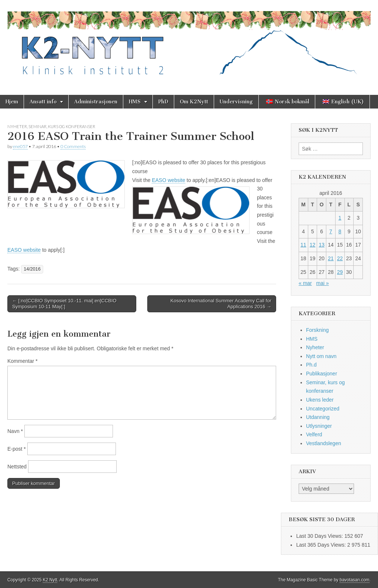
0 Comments (73, 146)
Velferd (314, 434)
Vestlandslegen (324, 443)
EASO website (168, 180)
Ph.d (311, 365)
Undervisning (236, 102)
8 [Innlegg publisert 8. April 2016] (340, 231)
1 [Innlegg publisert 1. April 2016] (340, 218)
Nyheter (17, 126)
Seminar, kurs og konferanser (62, 126)
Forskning (317, 330)
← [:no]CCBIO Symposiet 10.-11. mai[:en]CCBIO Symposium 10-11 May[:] (64, 304)
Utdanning (318, 417)
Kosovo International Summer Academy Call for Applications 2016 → (221, 304)
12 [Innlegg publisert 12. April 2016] (313, 245)
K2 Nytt (50, 580)
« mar (305, 283)
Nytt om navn (321, 356)
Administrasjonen (96, 102)
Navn (15, 431)
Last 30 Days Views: (320, 536)
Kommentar (23, 361)
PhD (163, 102)
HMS (135, 102)
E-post (17, 449)
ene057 (20, 146)
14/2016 (32, 269)
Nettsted (17, 467)
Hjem (12, 102)
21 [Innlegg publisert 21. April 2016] (331, 258)
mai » (322, 283)
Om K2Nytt (194, 102)
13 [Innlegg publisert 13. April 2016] (322, 245)
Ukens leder (320, 400)
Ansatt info (43, 102)
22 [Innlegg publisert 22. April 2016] (340, 258)
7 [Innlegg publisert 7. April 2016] (331, 231)
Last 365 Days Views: (322, 545)
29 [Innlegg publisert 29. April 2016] (340, 272)
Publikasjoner (322, 374)
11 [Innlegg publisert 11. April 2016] (303, 245)
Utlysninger (319, 426)
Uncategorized (323, 409)
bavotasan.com (355, 580)
